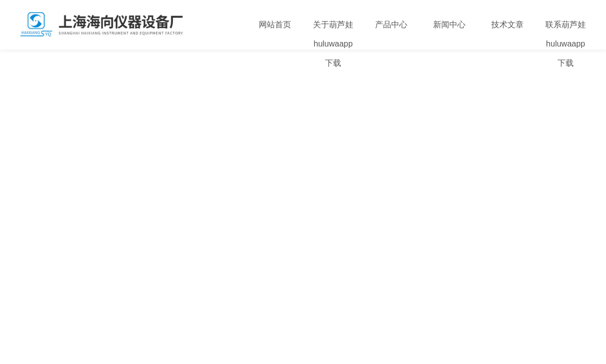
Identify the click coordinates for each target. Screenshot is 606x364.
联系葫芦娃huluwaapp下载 (566, 44)
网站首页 (275, 25)
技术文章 (507, 25)
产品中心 (391, 25)
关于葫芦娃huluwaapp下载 (333, 44)
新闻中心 (449, 25)
